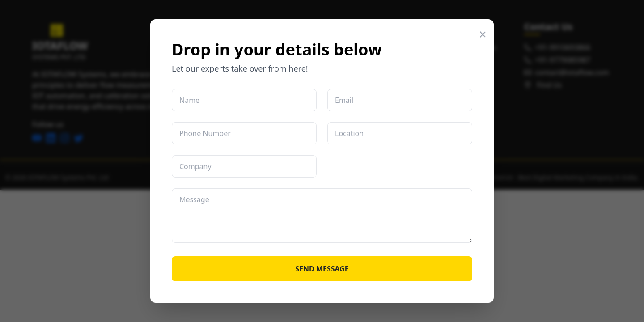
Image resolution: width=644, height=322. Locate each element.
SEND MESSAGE (322, 269)
